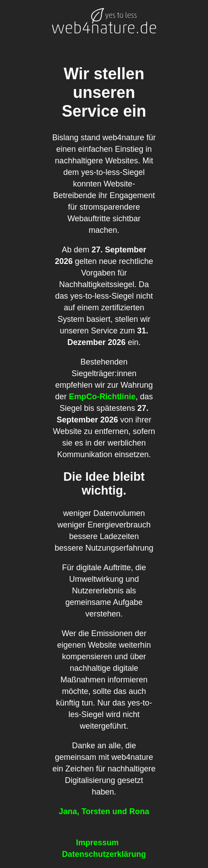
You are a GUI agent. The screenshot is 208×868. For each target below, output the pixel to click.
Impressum (97, 843)
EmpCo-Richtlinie (102, 397)
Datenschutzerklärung (104, 854)
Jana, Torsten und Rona (104, 811)
